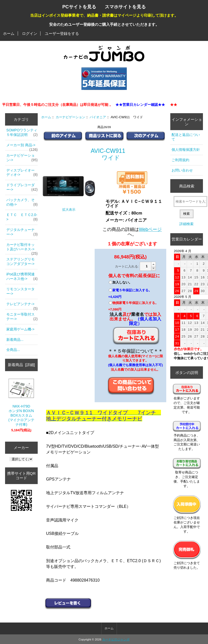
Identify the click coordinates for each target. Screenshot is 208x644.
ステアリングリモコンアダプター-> (20, 261)
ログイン (30, 33)
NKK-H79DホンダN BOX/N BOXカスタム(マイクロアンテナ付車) (21, 403)
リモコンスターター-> (20, 291)
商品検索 (187, 186)
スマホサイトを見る (125, 7)
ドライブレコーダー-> (22, 187)
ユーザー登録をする (62, 33)
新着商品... (15, 340)
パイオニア (98, 117)
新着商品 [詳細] (21, 365)
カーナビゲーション (70, 117)
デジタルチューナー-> (22, 232)
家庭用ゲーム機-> (20, 329)
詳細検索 (186, 224)
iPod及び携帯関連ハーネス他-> (22, 277)
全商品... (13, 350)
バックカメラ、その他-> (22, 202)
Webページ (150, 229)
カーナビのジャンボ (116, 639)
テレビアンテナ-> (22, 305)
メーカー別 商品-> (22, 147)
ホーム (9, 33)
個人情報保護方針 (186, 150)
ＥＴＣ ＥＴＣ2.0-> (22, 217)
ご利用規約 (180, 160)
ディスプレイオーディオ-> (22, 173)
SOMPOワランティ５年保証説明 (22, 133)
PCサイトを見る (79, 7)
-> (22, 158)
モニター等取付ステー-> (22, 317)
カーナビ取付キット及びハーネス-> (22, 248)
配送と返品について (186, 137)
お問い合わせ (182, 170)
